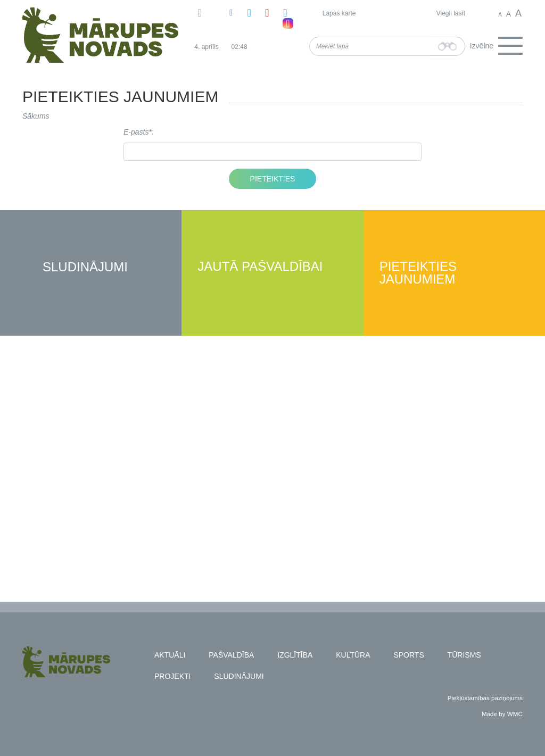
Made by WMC (502, 714)
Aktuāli (170, 655)
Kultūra (353, 655)
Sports (408, 655)
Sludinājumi (85, 267)
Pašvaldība (231, 655)
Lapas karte (339, 13)
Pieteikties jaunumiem (418, 273)
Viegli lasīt (451, 13)
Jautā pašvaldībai (260, 267)
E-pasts (136, 132)
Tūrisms (464, 655)
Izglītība (295, 655)
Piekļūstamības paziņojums (485, 698)
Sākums (36, 116)
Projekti (172, 676)
